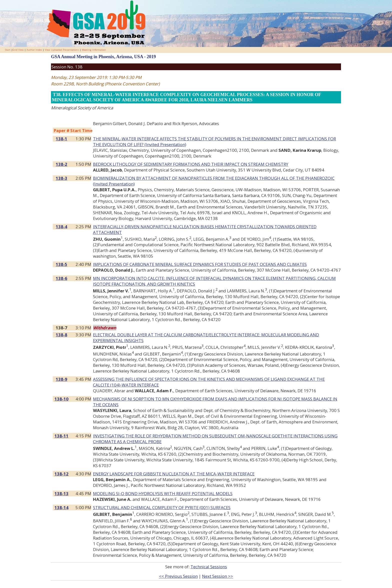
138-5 (61, 264)
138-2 (61, 164)
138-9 (61, 379)
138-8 (61, 335)
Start (8, 50)
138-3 (61, 178)
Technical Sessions (209, 567)
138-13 (61, 493)
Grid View (18, 50)
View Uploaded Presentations (62, 50)
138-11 (61, 436)
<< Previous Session (178, 576)
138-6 (61, 278)
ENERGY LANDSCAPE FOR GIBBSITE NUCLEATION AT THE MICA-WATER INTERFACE (174, 474)
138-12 (61, 474)
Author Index (34, 50)
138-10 (61, 399)
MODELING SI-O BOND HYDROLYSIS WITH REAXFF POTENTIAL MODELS (163, 493)
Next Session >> (217, 576)
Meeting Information (94, 50)
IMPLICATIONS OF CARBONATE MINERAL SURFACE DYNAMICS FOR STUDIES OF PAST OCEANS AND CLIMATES (200, 264)
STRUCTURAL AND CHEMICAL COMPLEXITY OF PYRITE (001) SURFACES (162, 507)
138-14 (61, 507)
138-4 (61, 227)
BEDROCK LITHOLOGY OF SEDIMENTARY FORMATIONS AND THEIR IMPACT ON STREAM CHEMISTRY (191, 164)
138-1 (61, 139)
